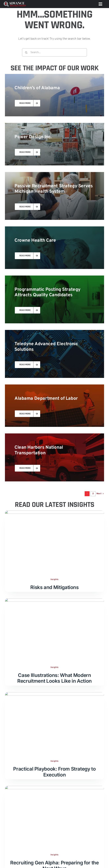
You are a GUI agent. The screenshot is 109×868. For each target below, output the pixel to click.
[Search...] (54, 52)
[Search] (26, 52)
